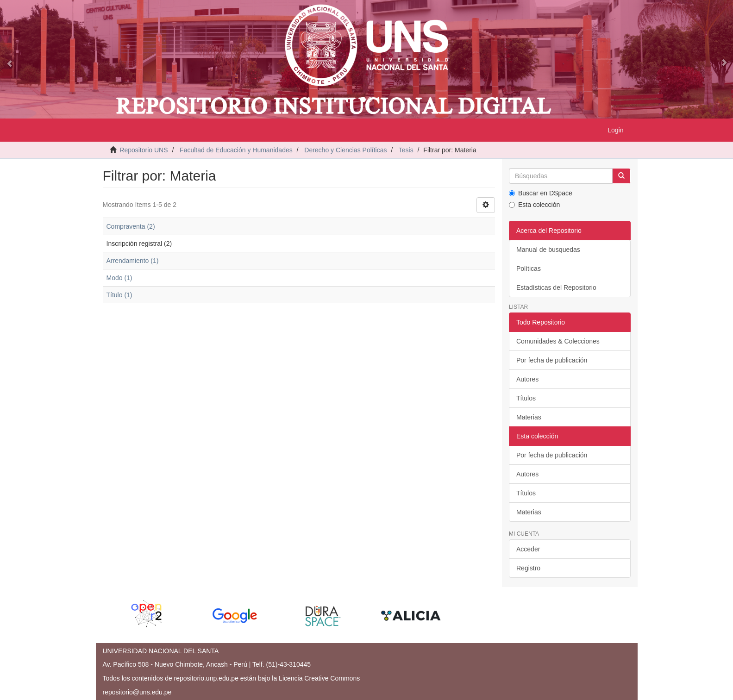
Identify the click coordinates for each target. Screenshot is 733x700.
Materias (529, 417)
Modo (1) (119, 278)
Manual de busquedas (548, 250)
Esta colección (534, 205)
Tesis (406, 150)
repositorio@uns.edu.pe (137, 692)
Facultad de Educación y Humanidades (236, 150)
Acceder (528, 549)
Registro (528, 568)
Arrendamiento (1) (133, 261)
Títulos (526, 398)
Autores (527, 379)
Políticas (529, 269)
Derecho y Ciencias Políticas (345, 150)
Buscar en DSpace (541, 193)
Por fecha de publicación (552, 360)
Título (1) (119, 295)
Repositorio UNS (144, 150)
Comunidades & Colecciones (558, 341)
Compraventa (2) (131, 226)
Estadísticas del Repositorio (556, 287)
